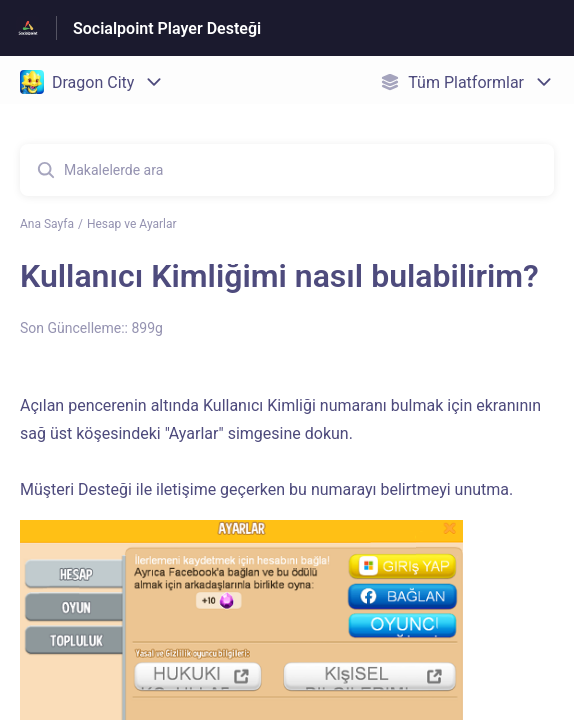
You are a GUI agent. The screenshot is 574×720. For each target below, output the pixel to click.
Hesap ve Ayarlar (132, 224)
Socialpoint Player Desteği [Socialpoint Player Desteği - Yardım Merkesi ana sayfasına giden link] (167, 28)
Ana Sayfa (47, 224)
